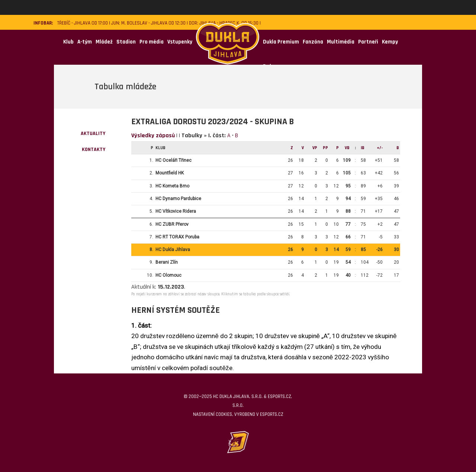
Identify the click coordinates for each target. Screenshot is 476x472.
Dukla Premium (281, 42)
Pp (325, 148)
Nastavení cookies (213, 414)
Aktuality (93, 134)
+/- (380, 148)
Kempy (390, 42)
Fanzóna (313, 42)
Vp (315, 148)
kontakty (94, 150)
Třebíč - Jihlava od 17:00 (83, 23)
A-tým (85, 42)
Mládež (104, 42)
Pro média (152, 42)
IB (363, 148)
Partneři (368, 42)
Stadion (126, 42)
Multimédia (341, 42)
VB (347, 148)
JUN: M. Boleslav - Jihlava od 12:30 (148, 23)
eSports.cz (271, 414)
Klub (68, 42)
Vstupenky (180, 42)
